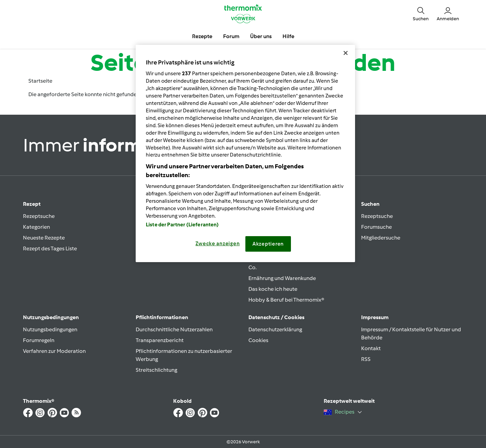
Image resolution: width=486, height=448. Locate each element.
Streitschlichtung (156, 370)
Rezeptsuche (39, 216)
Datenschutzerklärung (275, 329)
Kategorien (36, 227)
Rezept (32, 204)
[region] (245, 153)
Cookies (258, 340)
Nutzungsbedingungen (50, 329)
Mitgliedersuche (381, 238)
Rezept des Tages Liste (50, 248)
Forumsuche (376, 227)
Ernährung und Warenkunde (282, 278)
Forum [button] (231, 36)
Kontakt (371, 348)
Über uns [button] (261, 36)
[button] (421, 13)
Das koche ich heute (273, 289)
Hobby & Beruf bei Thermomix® (286, 300)
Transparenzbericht (160, 340)
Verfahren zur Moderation (54, 351)
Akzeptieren (268, 244)
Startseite (40, 81)
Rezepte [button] (202, 36)
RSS (366, 359)
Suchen (370, 204)
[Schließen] (346, 53)
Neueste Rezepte (44, 238)
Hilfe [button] (288, 36)
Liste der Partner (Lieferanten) (182, 225)
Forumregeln (39, 340)
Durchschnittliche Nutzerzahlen (174, 329)
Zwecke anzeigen (218, 244)
